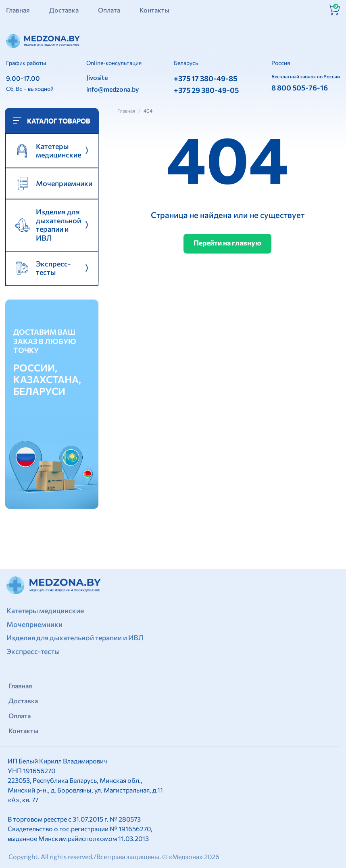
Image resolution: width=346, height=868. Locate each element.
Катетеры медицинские (46, 610)
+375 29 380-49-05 (206, 90)
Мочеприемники (64, 185)
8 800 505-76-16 (300, 88)
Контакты (154, 10)
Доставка (64, 10)
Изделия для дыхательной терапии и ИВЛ (77, 638)
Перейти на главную (228, 243)
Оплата (109, 10)
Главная (18, 10)
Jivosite (97, 77)
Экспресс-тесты (34, 652)
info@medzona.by (113, 89)
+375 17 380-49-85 (205, 78)
